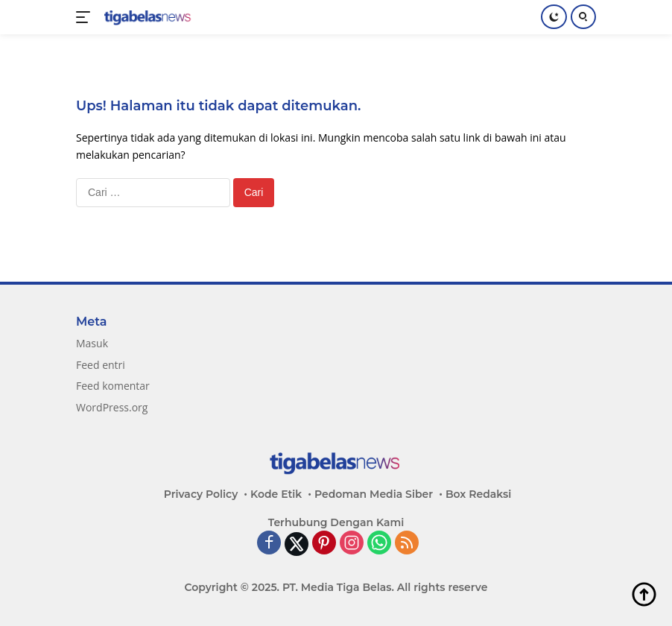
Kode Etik (276, 494)
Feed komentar (113, 386)
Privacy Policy (201, 494)
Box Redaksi (478, 494)
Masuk (92, 343)
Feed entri (101, 365)
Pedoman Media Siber (374, 494)
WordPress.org (112, 407)
